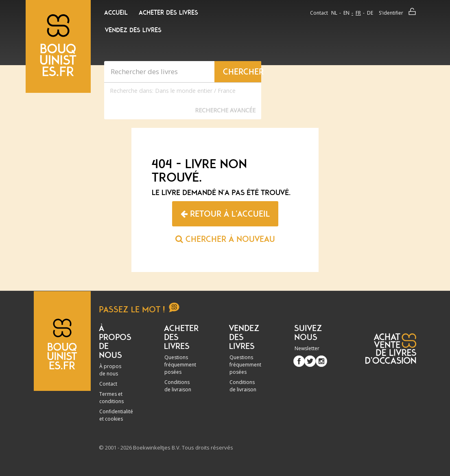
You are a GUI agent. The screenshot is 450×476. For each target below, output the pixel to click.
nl (334, 13)
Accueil (116, 13)
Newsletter (307, 348)
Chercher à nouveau (225, 239)
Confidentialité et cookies (116, 415)
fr (358, 13)
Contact (319, 13)
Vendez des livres (133, 30)
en (346, 13)
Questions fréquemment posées (180, 365)
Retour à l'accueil (225, 214)
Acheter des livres (168, 13)
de (370, 13)
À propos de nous (110, 370)
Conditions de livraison (178, 386)
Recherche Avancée (225, 110)
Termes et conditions (111, 398)
